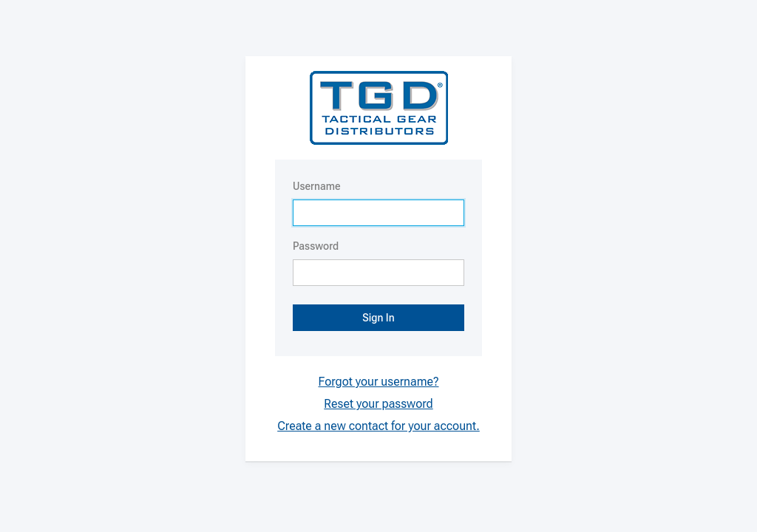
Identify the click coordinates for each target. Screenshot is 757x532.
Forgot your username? (379, 382)
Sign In (378, 318)
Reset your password (378, 404)
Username (317, 186)
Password (316, 246)
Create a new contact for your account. (378, 426)
